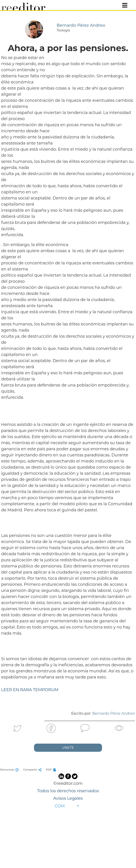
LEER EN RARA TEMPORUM (30, 690)
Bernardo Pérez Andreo (114, 713)
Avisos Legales (68, 798)
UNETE (68, 748)
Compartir (33, 770)
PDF (52, 770)
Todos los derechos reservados (68, 791)
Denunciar (10, 770)
